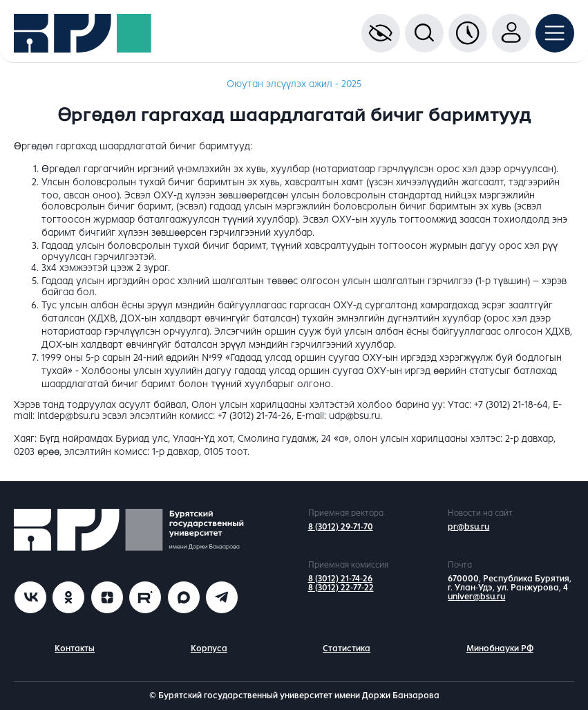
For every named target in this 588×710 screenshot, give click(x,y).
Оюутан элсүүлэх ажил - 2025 (294, 84)
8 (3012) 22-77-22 (341, 588)
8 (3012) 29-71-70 (341, 527)
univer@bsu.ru (476, 597)
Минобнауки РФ (500, 648)
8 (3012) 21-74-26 (340, 579)
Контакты (75, 648)
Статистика (347, 648)
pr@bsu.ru (468, 527)
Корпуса (209, 648)
